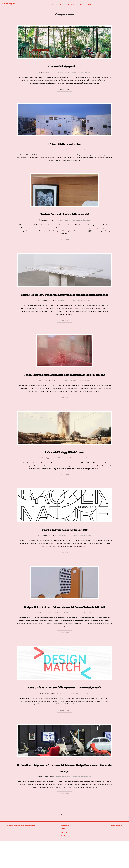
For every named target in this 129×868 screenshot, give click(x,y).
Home (57, 5)
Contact (83, 5)
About (65, 5)
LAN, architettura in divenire (64, 144)
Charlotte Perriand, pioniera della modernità (64, 215)
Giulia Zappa (11, 4)
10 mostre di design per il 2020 (64, 67)
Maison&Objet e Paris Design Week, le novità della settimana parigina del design (64, 298)
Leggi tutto (66, 90)
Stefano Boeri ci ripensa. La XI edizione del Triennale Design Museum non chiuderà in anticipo (64, 795)
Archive (73, 5)
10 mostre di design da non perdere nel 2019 (64, 542)
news (53, 73)
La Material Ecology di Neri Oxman (64, 465)
